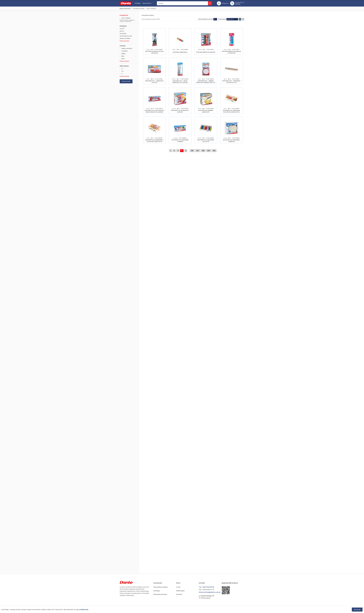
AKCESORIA (123, 34)
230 (214, 151)
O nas (178, 587)
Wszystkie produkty (139, 9)
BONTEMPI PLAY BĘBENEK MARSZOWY (206, 111)
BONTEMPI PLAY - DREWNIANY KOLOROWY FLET (232, 82)
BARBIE (123, 54)
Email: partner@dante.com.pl (210, 592)
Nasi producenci (125, 9)
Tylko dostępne (126, 18)
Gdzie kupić (180, 591)
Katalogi (156, 591)
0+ (122, 69)
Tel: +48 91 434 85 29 (206, 587)
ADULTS (122, 31)
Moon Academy (151, 9)
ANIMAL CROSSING (125, 38)
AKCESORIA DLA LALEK (126, 36)
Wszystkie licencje (160, 594)
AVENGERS (125, 51)
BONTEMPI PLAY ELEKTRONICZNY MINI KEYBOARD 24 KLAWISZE (154, 111)
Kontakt (179, 594)
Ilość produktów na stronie (206, 19)
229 (209, 151)
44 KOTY (122, 29)
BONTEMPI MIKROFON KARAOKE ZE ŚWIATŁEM (232, 52)
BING (123, 56)
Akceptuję (357, 610)
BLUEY (123, 59)
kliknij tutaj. (84, 610)
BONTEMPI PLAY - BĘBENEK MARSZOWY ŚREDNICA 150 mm (206, 82)
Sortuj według (222, 19)
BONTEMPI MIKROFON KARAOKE (206, 52)
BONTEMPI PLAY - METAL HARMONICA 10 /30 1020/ (180, 82)
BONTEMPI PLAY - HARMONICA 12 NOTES (154, 82)
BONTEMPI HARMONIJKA (180, 52)
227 (198, 151)
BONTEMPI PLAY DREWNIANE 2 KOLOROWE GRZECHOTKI (154, 141)
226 (192, 151)
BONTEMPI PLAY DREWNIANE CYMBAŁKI (180, 141)
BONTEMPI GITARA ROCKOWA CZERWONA (154, 52)
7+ (122, 74)
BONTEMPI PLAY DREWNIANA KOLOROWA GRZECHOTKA (232, 111)
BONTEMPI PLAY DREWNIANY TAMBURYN (232, 141)
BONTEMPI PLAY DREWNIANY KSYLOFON (206, 141)
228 (203, 151)
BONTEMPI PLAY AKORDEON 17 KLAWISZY (180, 111)
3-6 (123, 71)
